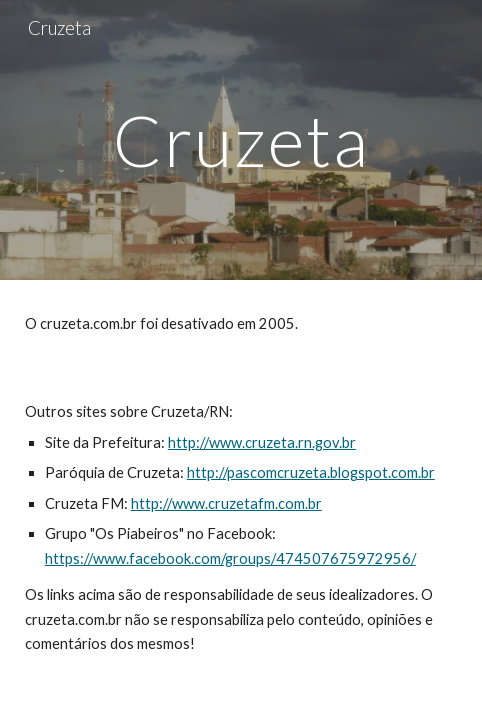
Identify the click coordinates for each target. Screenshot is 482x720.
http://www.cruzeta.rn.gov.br (262, 442)
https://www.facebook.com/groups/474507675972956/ (230, 558)
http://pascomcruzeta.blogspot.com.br (311, 472)
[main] (241, 140)
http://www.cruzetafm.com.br (226, 503)
